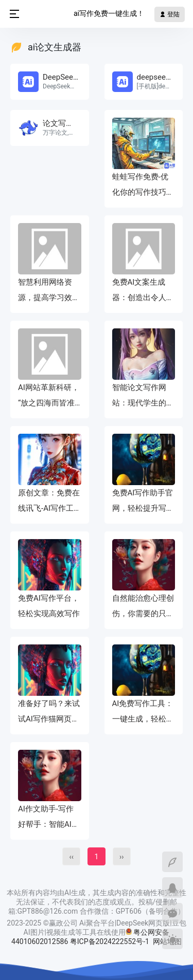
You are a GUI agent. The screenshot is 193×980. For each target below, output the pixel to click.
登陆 (170, 14)
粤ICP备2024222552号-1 (111, 941)
